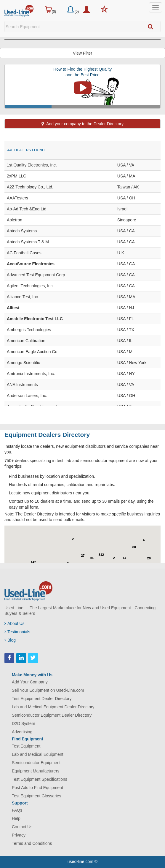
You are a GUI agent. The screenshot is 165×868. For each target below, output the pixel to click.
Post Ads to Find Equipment (37, 788)
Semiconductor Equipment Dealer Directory (52, 715)
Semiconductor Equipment (36, 763)
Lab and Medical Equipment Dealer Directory (53, 707)
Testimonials (17, 632)
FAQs (17, 810)
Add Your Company (30, 682)
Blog (10, 640)
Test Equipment (26, 746)
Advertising (22, 732)
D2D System (24, 723)
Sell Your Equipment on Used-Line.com (48, 690)
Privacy (19, 835)
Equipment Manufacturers (36, 771)
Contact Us (22, 827)
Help (16, 818)
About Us (15, 623)
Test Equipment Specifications (40, 779)
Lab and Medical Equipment (38, 754)
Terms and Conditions (32, 843)
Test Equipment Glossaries (37, 796)
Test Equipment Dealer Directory (42, 699)
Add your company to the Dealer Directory (82, 124)
